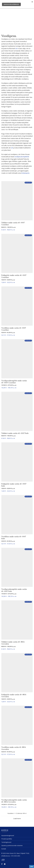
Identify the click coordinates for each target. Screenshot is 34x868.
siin (17, 48)
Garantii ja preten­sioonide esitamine (12, 845)
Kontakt (4, 849)
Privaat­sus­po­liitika (7, 839)
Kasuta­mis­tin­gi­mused (8, 836)
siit (12, 148)
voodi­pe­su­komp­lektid (22, 157)
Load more (17, 819)
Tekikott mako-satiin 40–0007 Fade (15, 433)
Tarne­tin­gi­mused (6, 842)
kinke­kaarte (25, 173)
